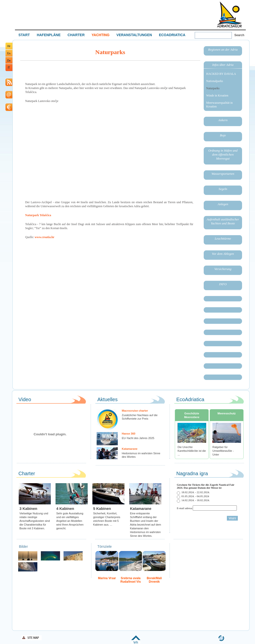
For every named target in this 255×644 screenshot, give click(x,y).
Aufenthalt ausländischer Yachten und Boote (223, 221)
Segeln (223, 189)
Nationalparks (215, 81)
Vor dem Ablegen (223, 254)
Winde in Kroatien (217, 95)
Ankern (223, 120)
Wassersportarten (223, 174)
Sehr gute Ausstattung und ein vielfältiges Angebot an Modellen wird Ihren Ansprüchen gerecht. (70, 521)
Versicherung (223, 269)
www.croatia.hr (44, 237)
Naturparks (213, 88)
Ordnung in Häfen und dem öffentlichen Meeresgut (223, 154)
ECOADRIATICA (172, 35)
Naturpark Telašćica (38, 215)
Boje (223, 135)
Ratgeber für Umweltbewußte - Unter (223, 451)
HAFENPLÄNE (49, 35)
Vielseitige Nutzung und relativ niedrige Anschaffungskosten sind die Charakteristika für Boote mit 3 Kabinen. (35, 521)
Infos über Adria (223, 65)
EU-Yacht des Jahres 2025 (138, 438)
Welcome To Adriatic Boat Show (229, 14)
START (24, 35)
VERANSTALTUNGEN (134, 35)
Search (239, 35)
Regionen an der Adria (223, 49)
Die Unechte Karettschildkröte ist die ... (192, 451)
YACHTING (101, 35)
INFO (223, 284)
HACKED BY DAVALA (221, 74)
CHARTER (76, 35)
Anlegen (223, 204)
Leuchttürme (223, 238)
